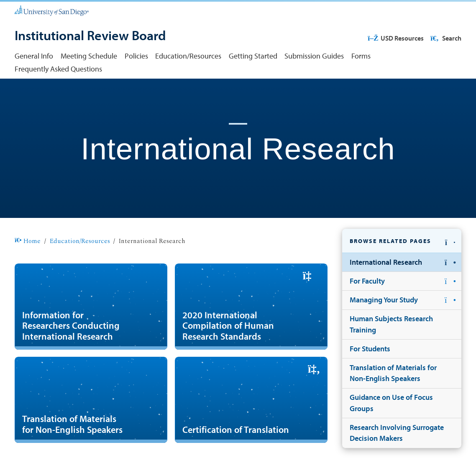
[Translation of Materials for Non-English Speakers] (91, 400)
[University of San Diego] (51, 10)
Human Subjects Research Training (391, 324)
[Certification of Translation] (251, 400)
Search (445, 38)
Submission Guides (314, 56)
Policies (136, 56)
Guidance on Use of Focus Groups (391, 403)
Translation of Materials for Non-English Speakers (393, 373)
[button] (402, 241)
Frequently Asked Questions (58, 69)
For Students (370, 349)
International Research (386, 262)
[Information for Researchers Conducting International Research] (91, 306)
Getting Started (253, 56)
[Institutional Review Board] (90, 36)
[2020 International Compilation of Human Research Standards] (251, 306)
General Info (34, 56)
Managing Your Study (384, 300)
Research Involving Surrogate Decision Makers (397, 433)
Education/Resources (188, 56)
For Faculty (367, 281)
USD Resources (396, 38)
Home (28, 241)
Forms (361, 56)
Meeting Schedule (89, 56)
